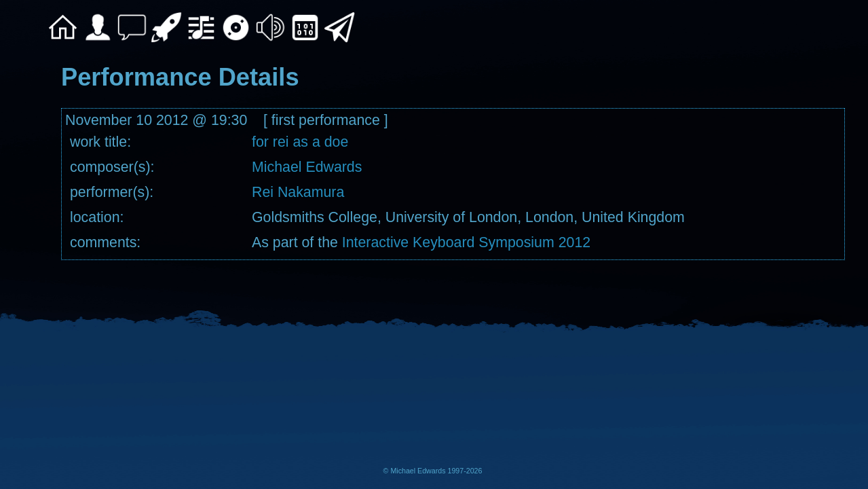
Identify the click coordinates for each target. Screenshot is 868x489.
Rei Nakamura (298, 192)
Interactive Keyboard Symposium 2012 (466, 242)
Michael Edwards (307, 167)
